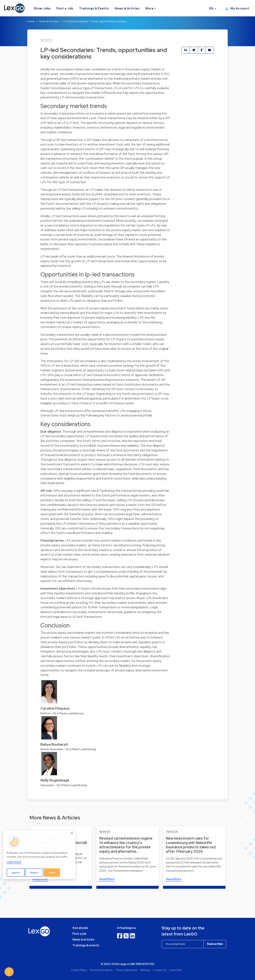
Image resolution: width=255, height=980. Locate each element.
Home (31, 21)
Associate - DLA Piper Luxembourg (64, 785)
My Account (237, 8)
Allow (52, 873)
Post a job (79, 934)
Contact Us (160, 970)
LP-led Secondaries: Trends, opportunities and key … (96, 21)
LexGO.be (175, 970)
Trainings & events (86, 945)
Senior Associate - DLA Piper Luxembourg (68, 749)
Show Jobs (42, 8)
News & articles (83, 940)
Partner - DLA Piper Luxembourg (62, 713)
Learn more (14, 862)
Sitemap (145, 970)
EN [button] (212, 8)
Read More (107, 879)
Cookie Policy (79, 970)
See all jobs (80, 928)
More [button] (150, 8)
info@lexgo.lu (127, 928)
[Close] (72, 833)
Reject (34, 873)
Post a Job (65, 8)
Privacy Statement (127, 970)
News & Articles (127, 8)
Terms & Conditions (101, 970)
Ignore (16, 873)
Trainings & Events (94, 8)
